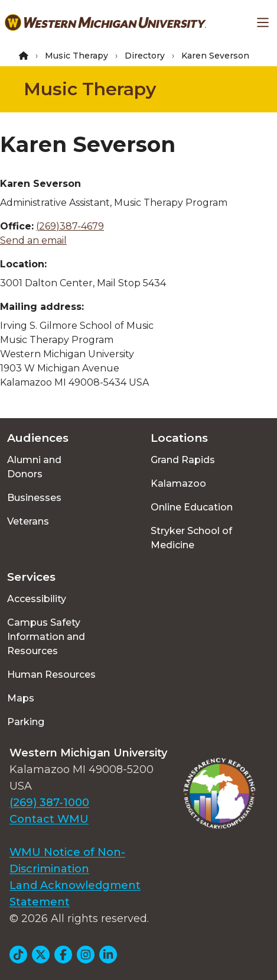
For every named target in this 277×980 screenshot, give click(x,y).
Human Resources (51, 675)
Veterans (28, 521)
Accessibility (37, 599)
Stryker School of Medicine (191, 538)
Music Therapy (76, 56)
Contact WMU (49, 819)
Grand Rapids (183, 460)
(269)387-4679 (70, 226)
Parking (26, 722)
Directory (145, 56)
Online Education (192, 507)
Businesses (34, 498)
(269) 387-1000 (49, 803)
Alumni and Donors (34, 467)
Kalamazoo (178, 483)
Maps (21, 698)
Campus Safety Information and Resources (46, 637)
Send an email (33, 240)
